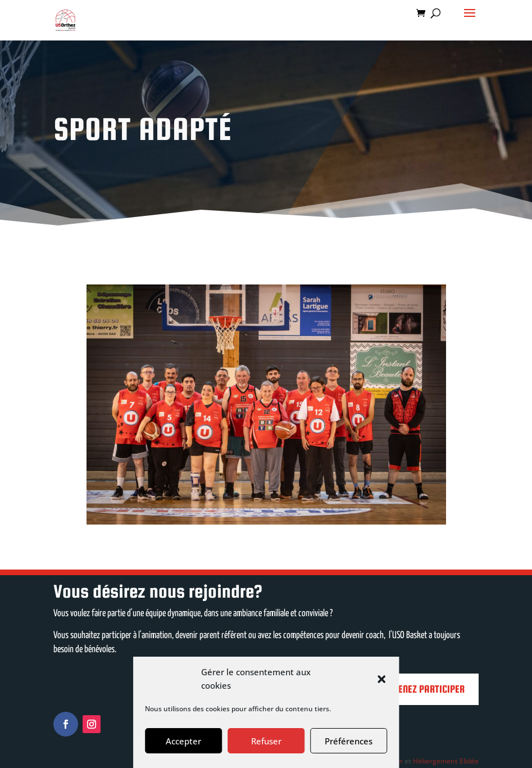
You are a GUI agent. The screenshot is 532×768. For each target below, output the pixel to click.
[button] (381, 679)
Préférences (349, 741)
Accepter (183, 741)
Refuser (266, 741)
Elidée (469, 761)
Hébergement (435, 761)
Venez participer (429, 689)
